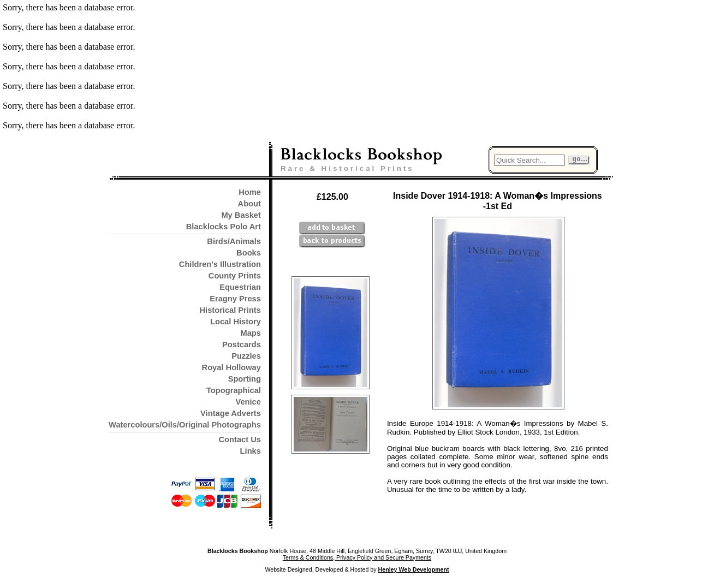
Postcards (242, 345)
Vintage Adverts (231, 413)
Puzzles (246, 356)
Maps (250, 333)
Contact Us (240, 439)
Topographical (234, 390)
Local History (236, 322)
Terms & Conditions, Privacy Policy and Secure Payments (357, 557)
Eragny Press (235, 299)
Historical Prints (230, 310)
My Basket (241, 215)
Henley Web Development (414, 569)
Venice (248, 402)
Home (250, 192)
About (249, 204)
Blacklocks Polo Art (224, 227)
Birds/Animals (234, 241)
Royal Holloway (231, 367)
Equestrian (240, 287)
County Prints (235, 276)
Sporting (245, 379)
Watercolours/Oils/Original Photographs (185, 425)
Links (251, 451)
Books (249, 253)
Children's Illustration (220, 264)
